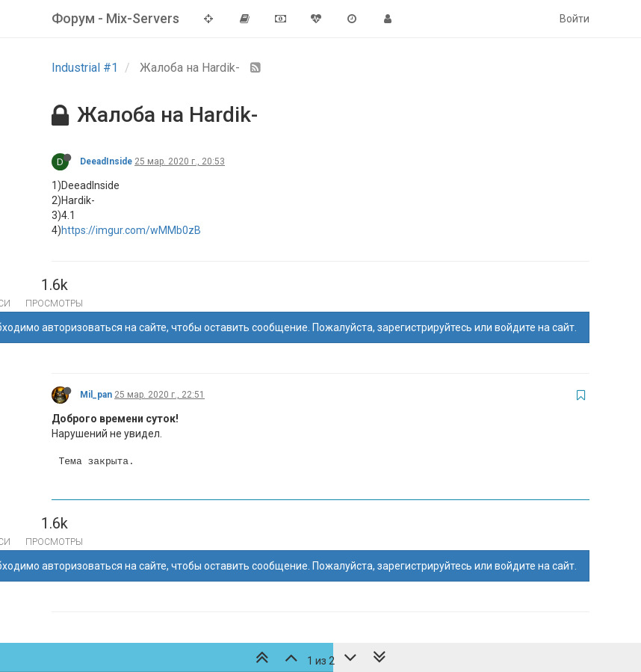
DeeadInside (106, 161)
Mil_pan (96, 395)
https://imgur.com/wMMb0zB (131, 230)
